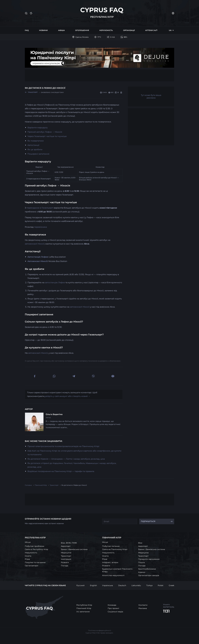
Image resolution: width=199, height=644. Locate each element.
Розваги (65, 562)
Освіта (28, 556)
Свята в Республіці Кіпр (36, 549)
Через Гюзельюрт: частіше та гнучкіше (47, 136)
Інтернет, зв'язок (110, 562)
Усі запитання (83, 612)
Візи (140, 543)
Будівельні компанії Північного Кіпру (117, 570)
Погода (64, 566)
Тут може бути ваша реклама (151, 96)
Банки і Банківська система (152, 549)
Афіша (61, 30)
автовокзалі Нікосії (35, 244)
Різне (27, 559)
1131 (166, 611)
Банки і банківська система (74, 549)
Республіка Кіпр (84, 605)
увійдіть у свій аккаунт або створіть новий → (67, 396)
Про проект (113, 608)
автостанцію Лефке (55, 282)
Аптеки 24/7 (151, 30)
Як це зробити (35, 149)
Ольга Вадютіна (54, 414)
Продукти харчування (149, 559)
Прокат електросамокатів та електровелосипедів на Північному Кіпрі (63, 446)
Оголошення (82, 30)
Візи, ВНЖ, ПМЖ (69, 543)
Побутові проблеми (35, 546)
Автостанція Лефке (38, 257)
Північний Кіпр (84, 608)
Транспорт (66, 556)
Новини (43, 30)
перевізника (41, 227)
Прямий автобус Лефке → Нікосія (45, 132)
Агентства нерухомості (113, 575)
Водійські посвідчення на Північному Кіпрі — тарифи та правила (61, 471)
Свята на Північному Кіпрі (115, 549)
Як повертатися (36, 141)
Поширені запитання (38, 154)
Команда (112, 605)
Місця (28, 542)
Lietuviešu (136, 585)
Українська (107, 585)
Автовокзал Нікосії (37, 261)
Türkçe (149, 585)
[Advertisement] (99, 75)
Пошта (141, 562)
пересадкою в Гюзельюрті (40, 208)
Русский (80, 585)
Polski (161, 585)
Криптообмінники (147, 569)
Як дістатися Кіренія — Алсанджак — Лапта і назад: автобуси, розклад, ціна (66, 459)
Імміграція (66, 559)
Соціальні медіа (115, 612)
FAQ (27, 30)
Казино (142, 572)
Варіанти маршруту (38, 128)
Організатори (32, 566)
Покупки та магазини (35, 562)
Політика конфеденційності (100, 630)
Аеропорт (66, 546)
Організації (129, 30)
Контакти (143, 605)
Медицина (66, 553)
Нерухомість (106, 30)
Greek (171, 585)
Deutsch (122, 585)
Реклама (143, 608)
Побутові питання (111, 546)
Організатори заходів (149, 575)
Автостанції (33, 145)
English (93, 585)
